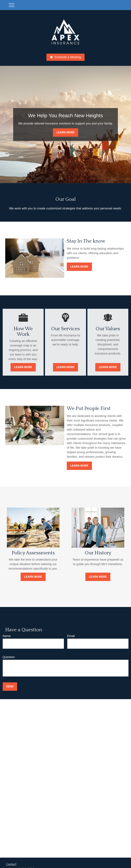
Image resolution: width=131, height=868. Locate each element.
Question (9, 657)
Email (71, 636)
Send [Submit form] (10, 686)
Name (7, 636)
